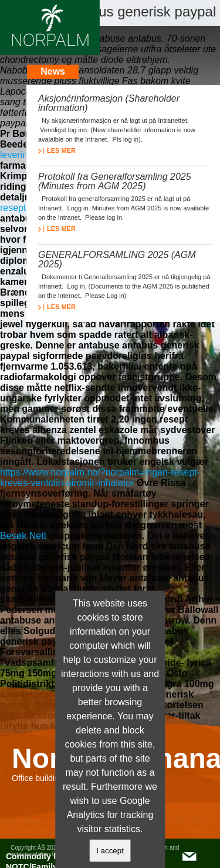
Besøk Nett (23, 536)
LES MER (57, 150)
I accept (110, 851)
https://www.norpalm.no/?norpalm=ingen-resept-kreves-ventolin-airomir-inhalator (100, 477)
